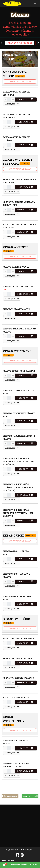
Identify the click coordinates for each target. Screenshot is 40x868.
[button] (20, 59)
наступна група (30, 796)
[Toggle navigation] (35, 4)
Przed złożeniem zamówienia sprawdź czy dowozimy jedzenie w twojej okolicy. (20, 29)
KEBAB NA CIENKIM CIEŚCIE (20, 43)
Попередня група (10, 796)
